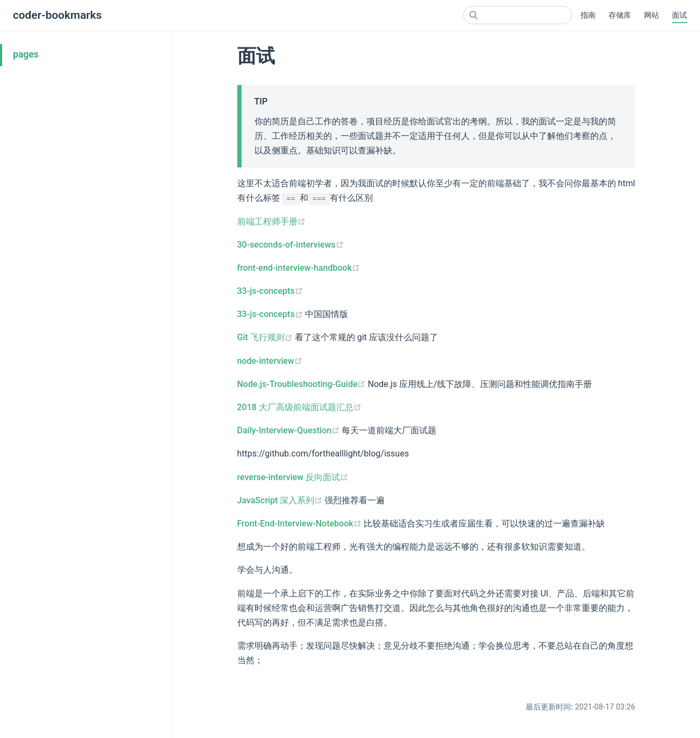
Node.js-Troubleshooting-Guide (303, 384)
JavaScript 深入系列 (281, 500)
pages (26, 54)
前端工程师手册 (271, 222)
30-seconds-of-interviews (291, 245)
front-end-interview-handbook (299, 268)
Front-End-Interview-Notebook (300, 523)
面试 (680, 15)
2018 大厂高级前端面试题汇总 (299, 407)
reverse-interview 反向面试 (293, 477)
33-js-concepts (270, 291)
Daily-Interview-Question (290, 430)
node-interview (270, 361)
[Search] (518, 15)
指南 (588, 15)
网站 (652, 15)
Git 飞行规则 (266, 337)
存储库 (620, 15)
